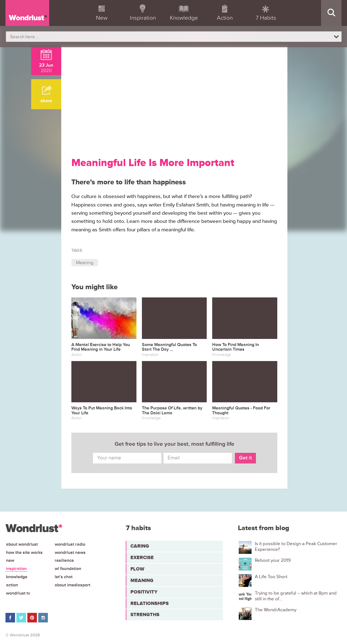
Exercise (142, 557)
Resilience (64, 560)
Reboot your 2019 (273, 560)
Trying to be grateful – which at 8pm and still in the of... (296, 596)
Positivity (144, 592)
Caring (140, 546)
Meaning (85, 263)
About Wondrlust (22, 544)
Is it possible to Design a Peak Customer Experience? (296, 546)
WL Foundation (68, 569)
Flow (137, 569)
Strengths (145, 615)
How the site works (24, 553)
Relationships (150, 603)
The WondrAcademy (276, 610)
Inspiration (16, 569)
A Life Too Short (271, 577)
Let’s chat (64, 577)
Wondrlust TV (18, 593)
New (10, 560)
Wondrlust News (70, 553)
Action (12, 585)
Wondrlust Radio (70, 544)
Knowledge (17, 577)
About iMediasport (72, 585)
